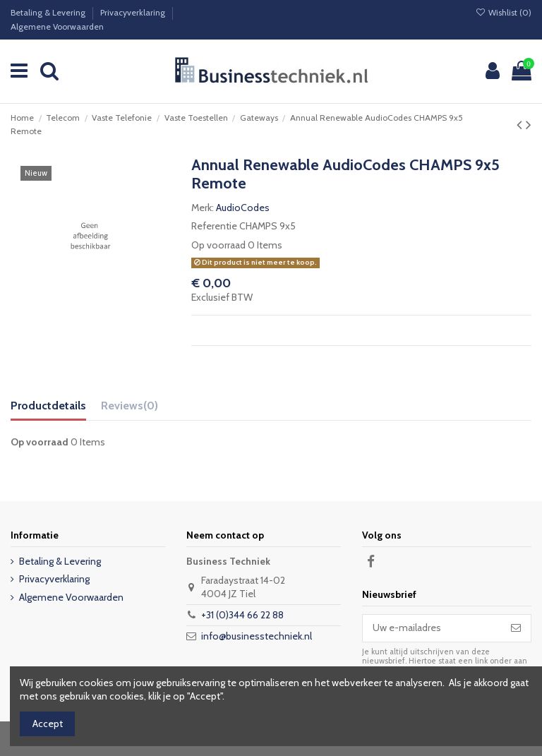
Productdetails (48, 406)
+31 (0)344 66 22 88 (242, 615)
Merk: (203, 208)
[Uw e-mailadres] (432, 628)
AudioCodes (243, 208)
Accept (48, 724)
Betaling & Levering (49, 12)
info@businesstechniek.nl (257, 636)
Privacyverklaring (134, 12)
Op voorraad (218, 245)
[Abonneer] (516, 628)
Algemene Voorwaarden (57, 26)
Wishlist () (504, 12)
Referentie (214, 226)
